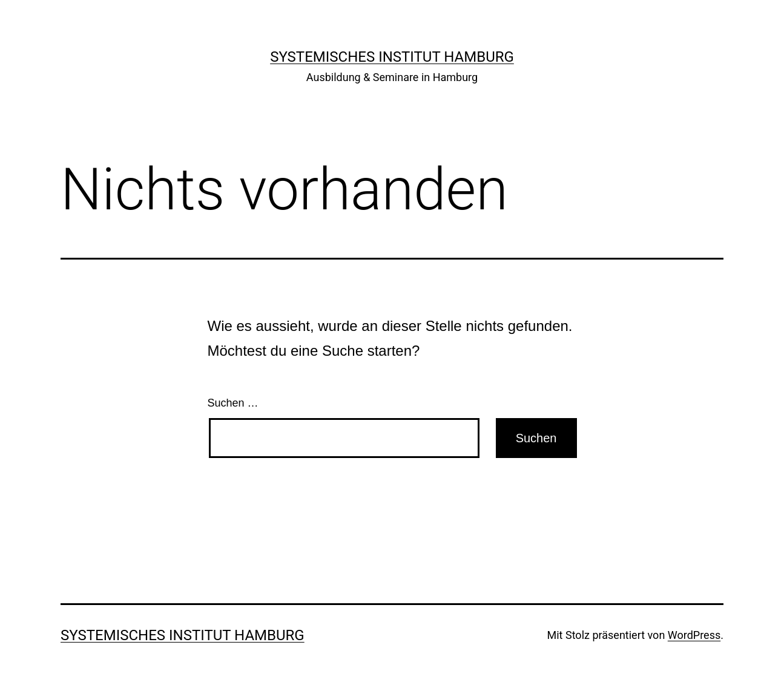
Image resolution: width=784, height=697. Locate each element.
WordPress (694, 635)
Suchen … (233, 403)
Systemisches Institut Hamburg (392, 57)
